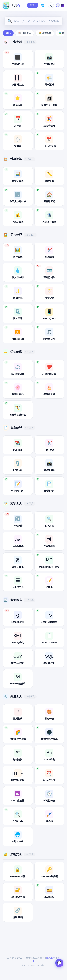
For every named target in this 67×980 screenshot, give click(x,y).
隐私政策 (51, 958)
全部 (8, 33)
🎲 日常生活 (24, 33)
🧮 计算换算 (45, 33)
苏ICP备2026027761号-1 (33, 966)
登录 (33, 5)
